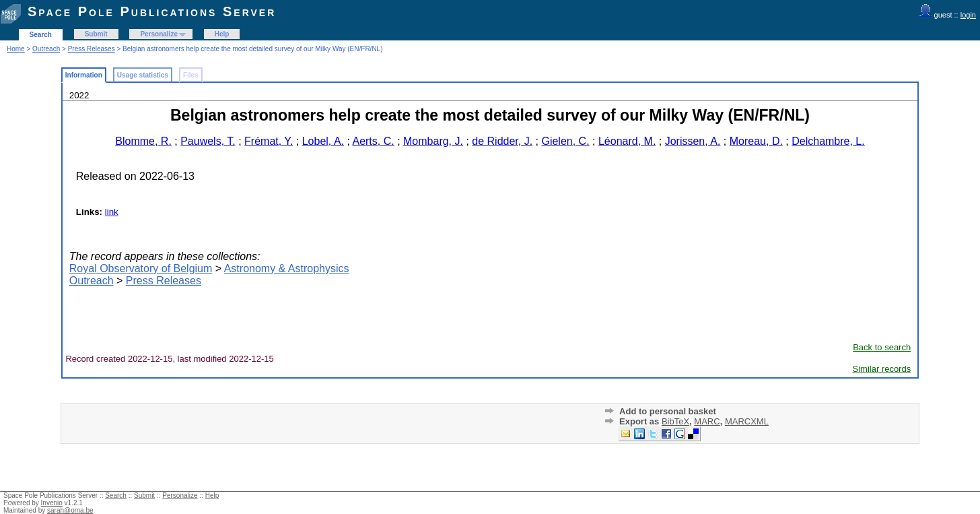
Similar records (882, 369)
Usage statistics (143, 75)
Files (191, 75)
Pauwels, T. (208, 141)
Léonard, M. (627, 141)
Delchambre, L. (828, 141)
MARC (707, 421)
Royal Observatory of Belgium (141, 268)
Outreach (46, 49)
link (112, 212)
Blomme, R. (143, 141)
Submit (96, 34)
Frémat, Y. (269, 141)
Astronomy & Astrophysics (287, 268)
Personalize (159, 34)
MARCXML (747, 421)
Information (84, 75)
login (968, 15)
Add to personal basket (668, 411)
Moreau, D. (756, 141)
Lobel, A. (323, 141)
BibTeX (675, 421)
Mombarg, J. (433, 141)
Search (41, 35)
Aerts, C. (373, 141)
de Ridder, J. (502, 141)
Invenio (52, 503)
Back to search (882, 347)
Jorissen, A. (693, 141)
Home (16, 49)
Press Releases (92, 49)
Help (222, 34)
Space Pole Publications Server (152, 11)
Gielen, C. (565, 141)
